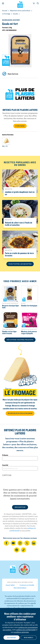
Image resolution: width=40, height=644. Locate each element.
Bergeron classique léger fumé (11, 307)
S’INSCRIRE (20, 126)
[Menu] (3, 3)
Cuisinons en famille (27, 585)
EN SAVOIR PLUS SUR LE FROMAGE (20, 413)
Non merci (29, 638)
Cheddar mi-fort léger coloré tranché (9, 332)
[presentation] (20, 484)
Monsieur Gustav (11, 20)
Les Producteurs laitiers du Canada (20, 4)
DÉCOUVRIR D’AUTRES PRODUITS (20, 340)
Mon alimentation (20, 588)
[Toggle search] (38, 3)
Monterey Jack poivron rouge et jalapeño (29, 332)
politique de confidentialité (26, 630)
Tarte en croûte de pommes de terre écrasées (19, 254)
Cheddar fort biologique (29, 306)
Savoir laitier (10, 585)
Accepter (12, 638)
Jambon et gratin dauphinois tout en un (20, 193)
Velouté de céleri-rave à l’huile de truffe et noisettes (19, 224)
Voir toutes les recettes (20, 264)
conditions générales (21, 632)
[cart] (34, 3)
